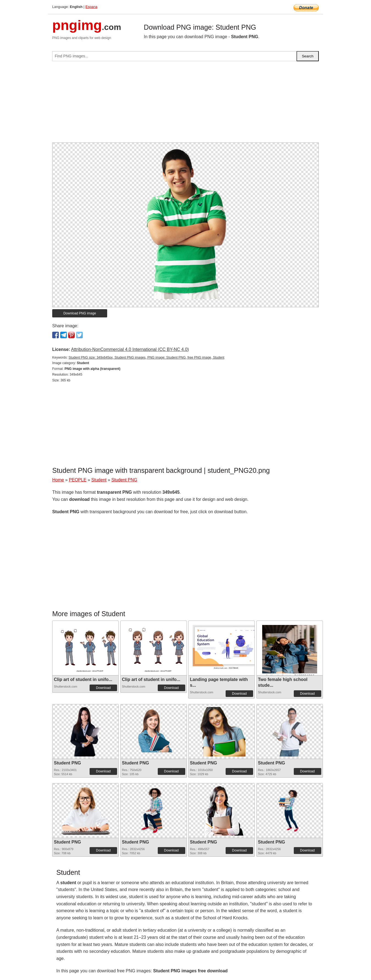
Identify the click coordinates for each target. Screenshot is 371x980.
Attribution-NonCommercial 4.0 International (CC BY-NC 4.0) (130, 349)
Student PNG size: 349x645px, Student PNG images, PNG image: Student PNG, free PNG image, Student (146, 358)
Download (103, 688)
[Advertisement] (185, 104)
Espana (91, 7)
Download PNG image (80, 313)
